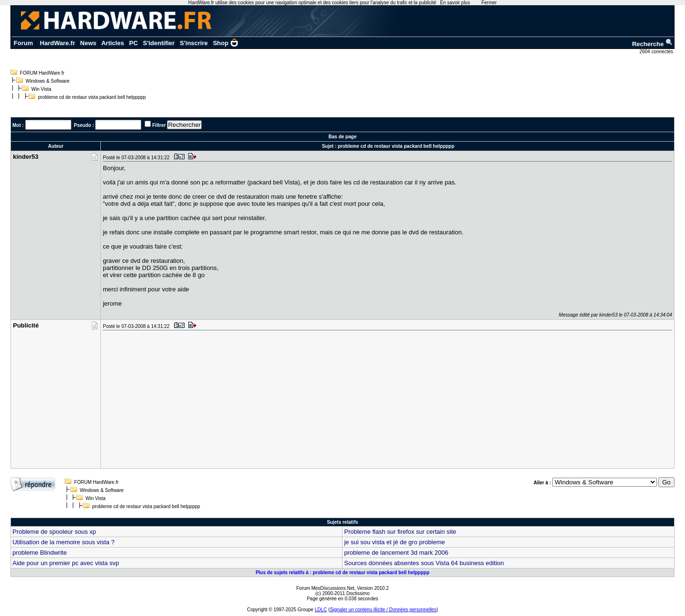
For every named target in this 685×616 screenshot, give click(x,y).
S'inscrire (194, 43)
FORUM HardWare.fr (42, 73)
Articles (113, 43)
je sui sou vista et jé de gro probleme (394, 542)
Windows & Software (48, 81)
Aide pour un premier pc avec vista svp (66, 563)
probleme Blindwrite (39, 553)
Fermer (489, 3)
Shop (226, 43)
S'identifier (159, 43)
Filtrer (159, 125)
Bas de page (343, 137)
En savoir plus (455, 3)
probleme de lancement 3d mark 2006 (396, 553)
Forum (23, 43)
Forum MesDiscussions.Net (325, 588)
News (88, 43)
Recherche (653, 44)
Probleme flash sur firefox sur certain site (400, 532)
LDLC (321, 610)
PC (134, 43)
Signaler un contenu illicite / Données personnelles (383, 610)
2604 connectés (657, 52)
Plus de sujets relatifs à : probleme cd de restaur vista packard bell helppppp (342, 573)
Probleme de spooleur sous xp (54, 532)
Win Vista (41, 89)
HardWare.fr (58, 43)
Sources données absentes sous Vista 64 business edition (424, 563)
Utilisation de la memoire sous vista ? (64, 542)
